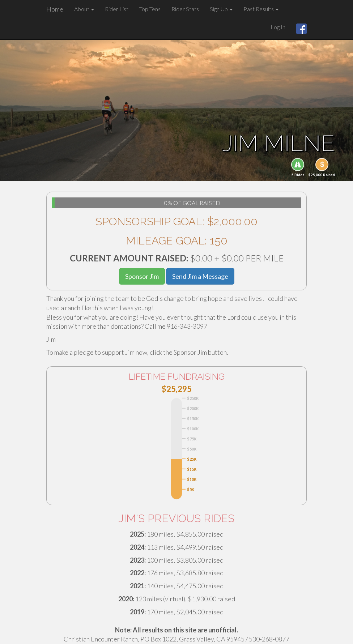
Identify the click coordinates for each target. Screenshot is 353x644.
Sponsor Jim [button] (142, 276)
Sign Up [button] (221, 9)
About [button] (84, 9)
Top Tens (150, 9)
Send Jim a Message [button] (200, 276)
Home (55, 9)
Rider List (117, 9)
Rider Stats (185, 9)
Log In (278, 27)
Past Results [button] (261, 9)
